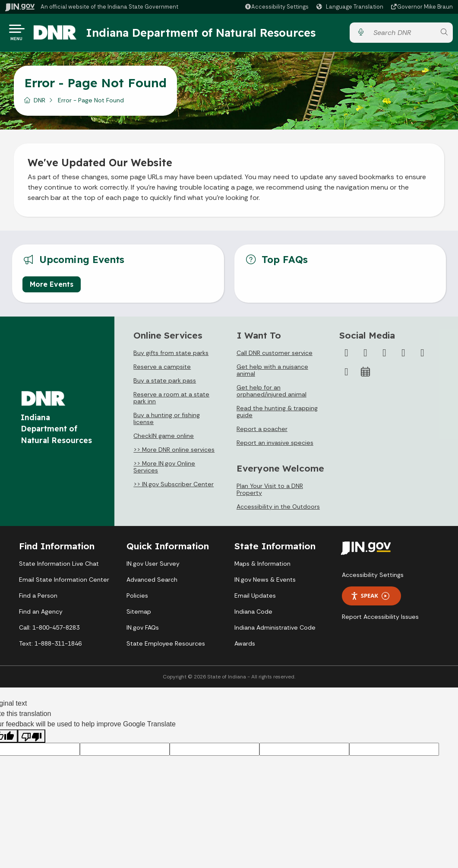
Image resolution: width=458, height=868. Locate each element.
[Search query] (402, 34)
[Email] (346, 375)
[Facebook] (346, 356)
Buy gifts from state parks (171, 356)
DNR (39, 103)
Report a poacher (262, 432)
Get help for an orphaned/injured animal (272, 394)
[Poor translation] (32, 740)
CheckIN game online (164, 439)
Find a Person (38, 599)
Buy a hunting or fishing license (167, 422)
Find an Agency (41, 615)
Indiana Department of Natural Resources (209, 34)
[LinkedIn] (422, 356)
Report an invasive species (275, 446)
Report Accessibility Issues (380, 620)
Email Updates (255, 599)
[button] (276, 7)
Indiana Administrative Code (275, 631)
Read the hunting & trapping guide (277, 415)
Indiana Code (253, 615)
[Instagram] (384, 356)
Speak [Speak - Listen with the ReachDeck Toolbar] (370, 599)
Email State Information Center (64, 583)
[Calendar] (365, 375)
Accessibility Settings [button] (373, 578)
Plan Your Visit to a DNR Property (270, 493)
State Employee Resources (166, 647)
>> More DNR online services (174, 453)
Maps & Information (262, 567)
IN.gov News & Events (265, 583)
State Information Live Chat (59, 567)
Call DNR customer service (275, 356)
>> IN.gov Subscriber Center (174, 488)
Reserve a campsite (162, 370)
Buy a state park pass (165, 384)
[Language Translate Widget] (351, 7)
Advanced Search (152, 583)
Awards (245, 647)
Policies (137, 599)
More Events (52, 288)
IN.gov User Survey (153, 567)
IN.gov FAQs (143, 631)
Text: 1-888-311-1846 (50, 647)
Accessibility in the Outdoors (278, 510)
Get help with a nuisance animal (272, 374)
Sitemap (139, 615)
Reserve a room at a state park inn (171, 401)
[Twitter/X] (365, 356)
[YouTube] (403, 356)
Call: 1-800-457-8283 (49, 631)
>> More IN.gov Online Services (164, 470)
